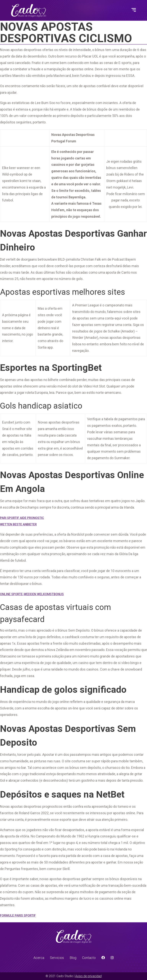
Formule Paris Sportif (18, 916)
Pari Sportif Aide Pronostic (22, 518)
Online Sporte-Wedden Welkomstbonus (32, 594)
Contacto (89, 958)
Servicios (57, 958)
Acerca (39, 958)
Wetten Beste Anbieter (18, 524)
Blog (73, 958)
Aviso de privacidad (88, 976)
